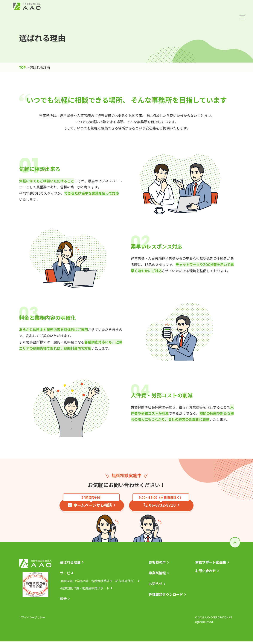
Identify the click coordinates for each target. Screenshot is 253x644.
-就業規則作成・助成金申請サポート (85, 590)
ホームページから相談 (91, 504)
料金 (63, 601)
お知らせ (155, 586)
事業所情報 (157, 575)
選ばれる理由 (70, 564)
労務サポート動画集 (211, 564)
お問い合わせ (206, 573)
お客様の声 (157, 564)
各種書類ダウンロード (166, 597)
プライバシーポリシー (32, 620)
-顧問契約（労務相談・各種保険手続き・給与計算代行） (98, 583)
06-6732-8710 (161, 504)
